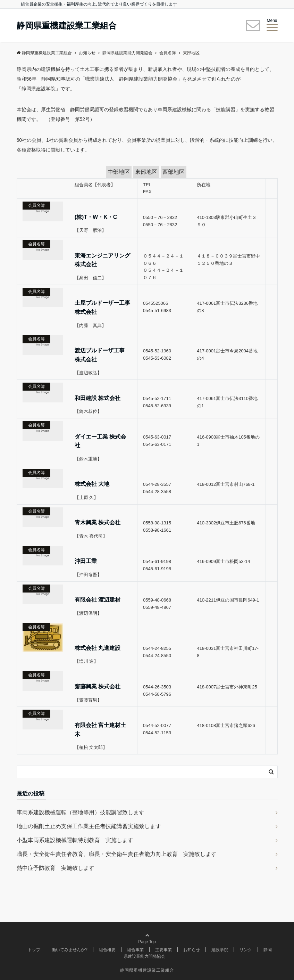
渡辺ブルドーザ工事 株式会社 (100, 355)
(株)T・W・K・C (96, 217)
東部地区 (146, 172)
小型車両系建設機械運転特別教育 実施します (75, 840)
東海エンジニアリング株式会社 (102, 260)
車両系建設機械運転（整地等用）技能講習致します (81, 812)
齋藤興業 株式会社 (98, 687)
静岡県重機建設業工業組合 (67, 26)
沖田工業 (86, 561)
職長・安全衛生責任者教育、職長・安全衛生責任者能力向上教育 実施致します (117, 854)
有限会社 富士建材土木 (100, 730)
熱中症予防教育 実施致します (56, 868)
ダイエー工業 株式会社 (100, 441)
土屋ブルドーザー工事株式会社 (102, 307)
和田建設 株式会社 (98, 398)
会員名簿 (36, 205)
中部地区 (119, 172)
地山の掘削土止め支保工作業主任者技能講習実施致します (89, 826)
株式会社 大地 (92, 484)
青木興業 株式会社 (98, 522)
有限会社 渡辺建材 (98, 600)
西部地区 (174, 172)
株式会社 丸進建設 (98, 648)
